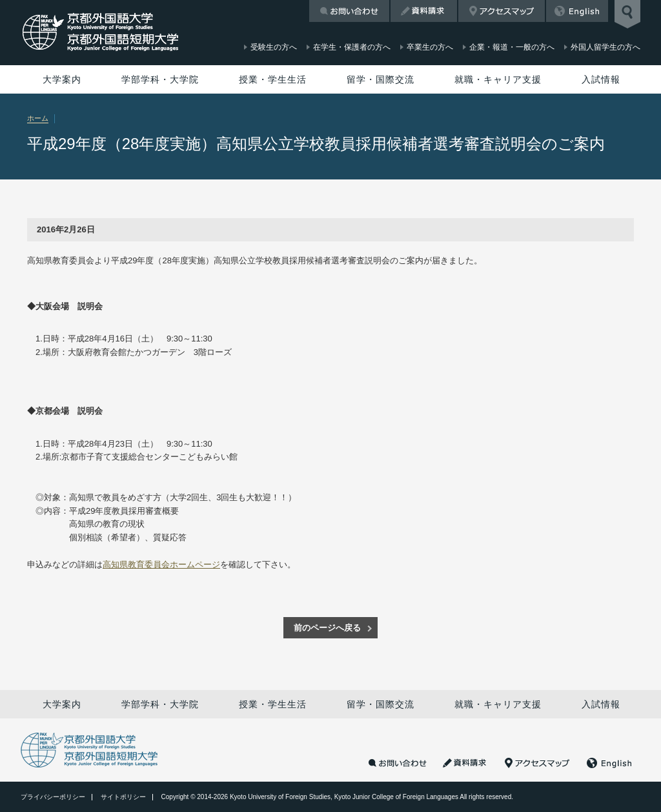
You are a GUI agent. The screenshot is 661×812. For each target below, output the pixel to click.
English (577, 11)
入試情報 (601, 79)
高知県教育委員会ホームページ (161, 564)
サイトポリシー (123, 797)
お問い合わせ (349, 11)
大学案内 (62, 79)
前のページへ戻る (327, 628)
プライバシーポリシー (53, 797)
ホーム (38, 118)
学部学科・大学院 (160, 79)
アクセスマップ (502, 11)
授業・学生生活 (273, 79)
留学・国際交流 (381, 79)
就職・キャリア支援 (498, 79)
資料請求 (424, 11)
